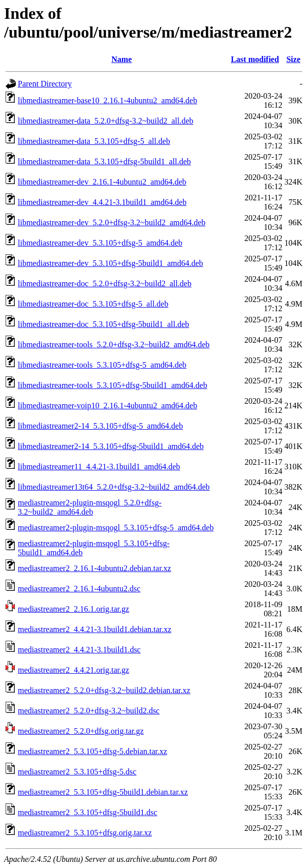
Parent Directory (45, 84)
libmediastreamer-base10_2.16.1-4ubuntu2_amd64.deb (107, 100)
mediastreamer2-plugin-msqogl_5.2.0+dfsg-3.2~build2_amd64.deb (90, 507)
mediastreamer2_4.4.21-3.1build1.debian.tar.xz (95, 629)
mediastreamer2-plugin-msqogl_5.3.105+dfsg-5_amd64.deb (116, 528)
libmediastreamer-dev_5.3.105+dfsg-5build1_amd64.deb (111, 263)
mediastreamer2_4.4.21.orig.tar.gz (73, 670)
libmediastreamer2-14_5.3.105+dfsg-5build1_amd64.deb (111, 446)
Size (293, 59)
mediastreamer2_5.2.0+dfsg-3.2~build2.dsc (89, 711)
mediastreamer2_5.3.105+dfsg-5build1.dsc (87, 812)
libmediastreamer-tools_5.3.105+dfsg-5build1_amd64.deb (113, 385)
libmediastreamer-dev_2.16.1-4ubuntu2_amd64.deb (102, 182)
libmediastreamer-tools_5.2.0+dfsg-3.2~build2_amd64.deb (114, 345)
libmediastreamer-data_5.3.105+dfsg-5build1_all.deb (104, 161)
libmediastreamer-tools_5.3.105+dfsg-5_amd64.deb (102, 365)
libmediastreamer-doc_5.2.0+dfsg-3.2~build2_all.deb (105, 283)
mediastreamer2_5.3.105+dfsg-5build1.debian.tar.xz (103, 792)
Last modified (255, 59)
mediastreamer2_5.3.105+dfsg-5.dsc (77, 772)
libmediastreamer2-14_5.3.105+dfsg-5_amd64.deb (100, 426)
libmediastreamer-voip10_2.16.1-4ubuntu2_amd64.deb (107, 406)
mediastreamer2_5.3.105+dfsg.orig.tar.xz (85, 833)
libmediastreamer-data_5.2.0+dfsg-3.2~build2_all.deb (105, 121)
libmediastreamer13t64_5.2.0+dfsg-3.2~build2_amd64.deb (114, 487)
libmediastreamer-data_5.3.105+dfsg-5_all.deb (94, 141)
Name (121, 59)
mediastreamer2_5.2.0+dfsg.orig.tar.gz (81, 731)
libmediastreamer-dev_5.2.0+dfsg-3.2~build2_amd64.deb (112, 222)
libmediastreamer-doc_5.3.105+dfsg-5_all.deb (93, 304)
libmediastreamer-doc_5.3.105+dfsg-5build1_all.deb (103, 324)
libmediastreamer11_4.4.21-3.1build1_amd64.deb (99, 467)
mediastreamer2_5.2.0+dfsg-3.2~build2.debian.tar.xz (104, 690)
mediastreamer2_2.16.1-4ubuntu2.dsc (79, 589)
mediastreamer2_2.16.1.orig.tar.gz (73, 609)
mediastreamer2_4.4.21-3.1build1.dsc (79, 650)
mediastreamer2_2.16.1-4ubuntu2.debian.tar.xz (95, 568)
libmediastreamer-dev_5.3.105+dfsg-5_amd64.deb (100, 243)
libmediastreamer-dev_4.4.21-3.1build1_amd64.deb (102, 202)
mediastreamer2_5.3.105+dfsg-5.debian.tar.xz (93, 751)
